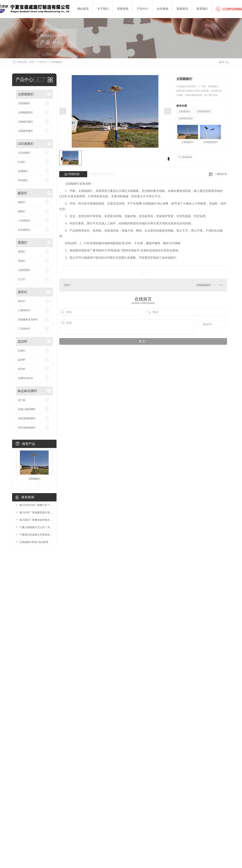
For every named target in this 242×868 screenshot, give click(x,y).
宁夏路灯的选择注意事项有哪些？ (36, 535)
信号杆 (22, 369)
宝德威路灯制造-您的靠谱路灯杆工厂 (36, 542)
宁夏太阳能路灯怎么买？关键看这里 (36, 527)
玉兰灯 (22, 279)
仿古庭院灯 (24, 230)
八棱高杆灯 (24, 310)
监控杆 (23, 341)
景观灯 (23, 243)
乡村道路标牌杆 (27, 418)
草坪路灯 (23, 180)
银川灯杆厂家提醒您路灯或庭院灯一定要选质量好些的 (36, 512)
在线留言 (185, 157)
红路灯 (22, 351)
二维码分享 (221, 174)
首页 (32, 62)
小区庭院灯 (24, 221)
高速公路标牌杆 (27, 409)
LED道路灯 (26, 144)
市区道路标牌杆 (27, 428)
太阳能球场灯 (25, 122)
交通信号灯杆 (25, 378)
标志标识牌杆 (27, 391)
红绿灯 (22, 162)
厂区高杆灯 (24, 329)
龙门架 (22, 400)
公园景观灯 (24, 270)
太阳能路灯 (57, 62)
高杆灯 (23, 292)
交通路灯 (23, 171)
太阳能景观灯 (25, 131)
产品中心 (42, 62)
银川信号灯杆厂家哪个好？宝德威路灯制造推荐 (36, 505)
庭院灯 (23, 193)
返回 (224, 62)
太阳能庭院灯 (25, 112)
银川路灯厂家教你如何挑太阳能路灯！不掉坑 (36, 520)
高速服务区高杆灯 (28, 319)
